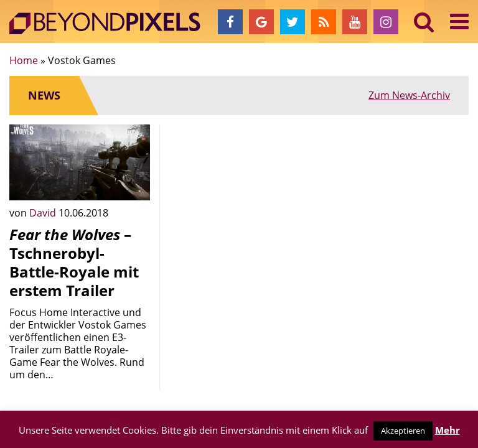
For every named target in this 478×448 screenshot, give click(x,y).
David (44, 213)
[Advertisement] (239, 187)
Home (24, 60)
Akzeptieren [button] (403, 431)
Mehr (448, 430)
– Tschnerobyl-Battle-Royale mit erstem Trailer (74, 262)
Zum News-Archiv (409, 95)
